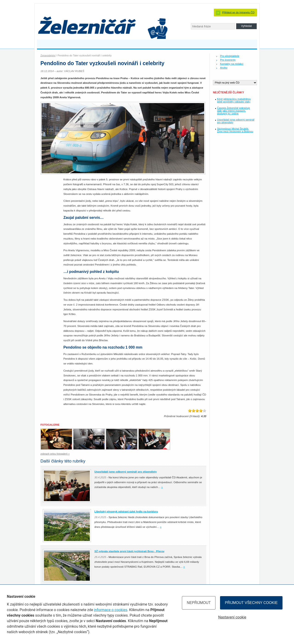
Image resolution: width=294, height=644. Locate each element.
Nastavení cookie (232, 617)
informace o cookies (111, 610)
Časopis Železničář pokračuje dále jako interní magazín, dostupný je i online (233, 111)
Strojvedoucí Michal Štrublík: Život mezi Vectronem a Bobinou (235, 130)
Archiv (224, 68)
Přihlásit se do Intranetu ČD (238, 12)
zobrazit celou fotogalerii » (55, 454)
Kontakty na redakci (232, 64)
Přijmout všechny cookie (251, 603)
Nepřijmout (199, 603)
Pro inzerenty (228, 60)
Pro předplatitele (230, 56)
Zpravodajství (48, 55)
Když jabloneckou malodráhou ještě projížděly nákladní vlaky (234, 100)
